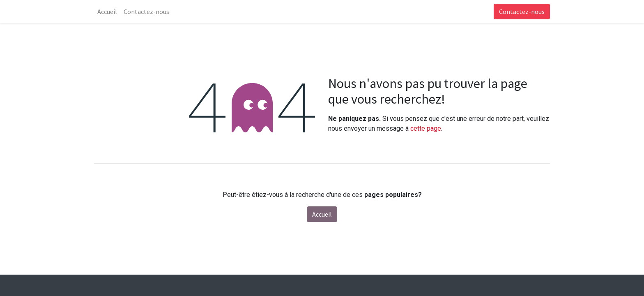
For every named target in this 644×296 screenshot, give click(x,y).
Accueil (322, 214)
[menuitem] (107, 12)
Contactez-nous (522, 12)
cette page (426, 128)
